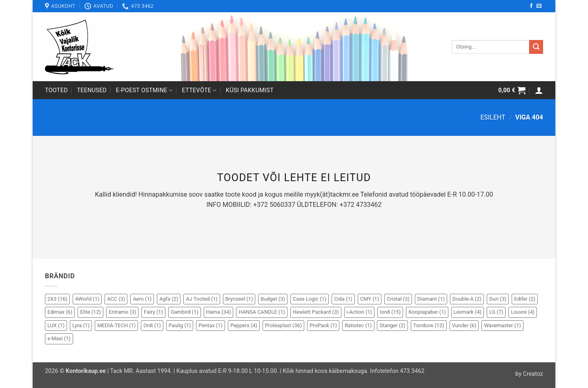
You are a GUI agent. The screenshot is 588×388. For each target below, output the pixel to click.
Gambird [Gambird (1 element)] (185, 312)
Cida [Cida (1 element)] (343, 299)
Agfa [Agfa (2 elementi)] (169, 299)
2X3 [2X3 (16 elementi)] (57, 299)
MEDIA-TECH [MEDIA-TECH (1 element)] (116, 325)
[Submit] (536, 47)
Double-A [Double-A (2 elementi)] (467, 299)
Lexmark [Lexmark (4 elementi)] (468, 312)
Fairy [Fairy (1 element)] (153, 312)
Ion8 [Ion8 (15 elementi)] (390, 312)
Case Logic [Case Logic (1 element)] (310, 299)
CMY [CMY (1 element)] (370, 299)
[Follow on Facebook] (531, 6)
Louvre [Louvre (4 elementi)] (523, 312)
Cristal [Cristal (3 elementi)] (398, 299)
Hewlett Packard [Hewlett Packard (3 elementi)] (316, 312)
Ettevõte (199, 90)
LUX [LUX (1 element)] (56, 325)
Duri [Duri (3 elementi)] (498, 299)
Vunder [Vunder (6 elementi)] (464, 325)
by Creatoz (529, 374)
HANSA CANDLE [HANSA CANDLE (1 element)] (262, 312)
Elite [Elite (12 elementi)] (90, 312)
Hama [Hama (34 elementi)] (219, 312)
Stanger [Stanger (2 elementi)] (392, 325)
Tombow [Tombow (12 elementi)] (429, 325)
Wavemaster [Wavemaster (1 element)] (502, 325)
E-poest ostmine (145, 90)
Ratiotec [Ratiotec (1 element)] (358, 325)
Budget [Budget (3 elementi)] (273, 299)
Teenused (92, 90)
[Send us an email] (539, 6)
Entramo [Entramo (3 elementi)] (122, 312)
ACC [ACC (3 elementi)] (116, 299)
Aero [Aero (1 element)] (142, 299)
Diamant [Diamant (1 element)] (431, 299)
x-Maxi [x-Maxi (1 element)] (59, 338)
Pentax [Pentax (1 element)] (210, 325)
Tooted (56, 90)
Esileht (493, 117)
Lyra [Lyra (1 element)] (81, 325)
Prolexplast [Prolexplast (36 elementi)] (283, 325)
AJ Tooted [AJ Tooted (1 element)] (202, 299)
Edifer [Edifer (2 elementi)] (525, 299)
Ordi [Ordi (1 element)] (152, 325)
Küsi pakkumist (250, 90)
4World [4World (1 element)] (87, 299)
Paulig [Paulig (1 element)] (180, 325)
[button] (512, 90)
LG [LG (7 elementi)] (496, 312)
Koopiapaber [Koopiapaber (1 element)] (427, 312)
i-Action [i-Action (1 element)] (360, 312)
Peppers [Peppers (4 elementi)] (244, 325)
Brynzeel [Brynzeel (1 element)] (239, 299)
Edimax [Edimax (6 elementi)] (60, 312)
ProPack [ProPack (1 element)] (323, 325)
